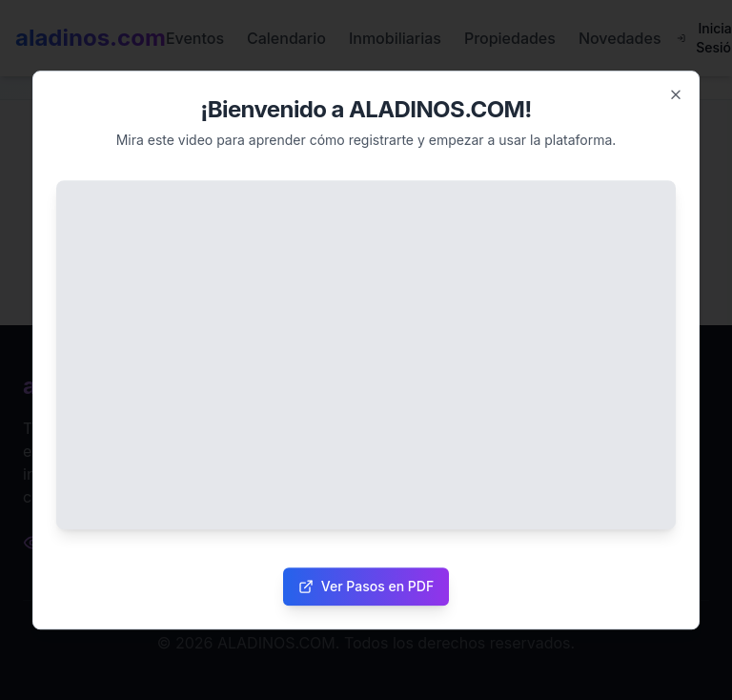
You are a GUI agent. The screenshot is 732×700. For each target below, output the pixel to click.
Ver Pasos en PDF (366, 586)
